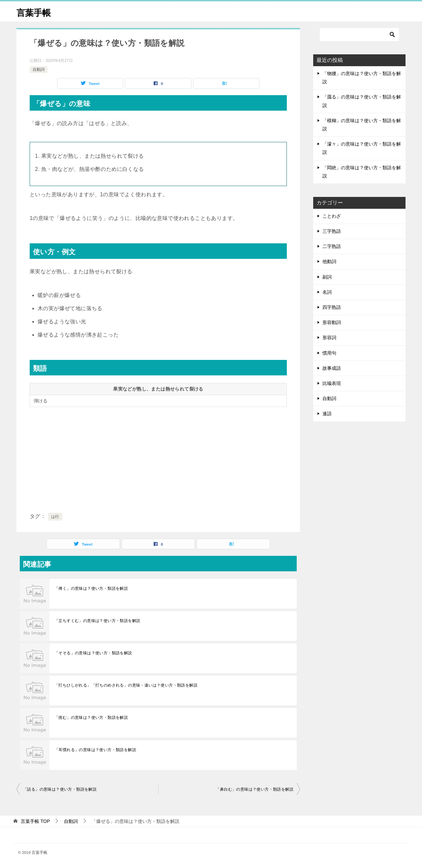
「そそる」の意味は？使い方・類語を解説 (93, 653)
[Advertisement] (158, 458)
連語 (327, 414)
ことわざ (332, 216)
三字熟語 (332, 231)
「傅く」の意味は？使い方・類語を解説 (91, 588)
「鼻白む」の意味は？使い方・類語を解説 (255, 789)
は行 (55, 517)
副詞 (327, 277)
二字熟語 (332, 246)
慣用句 (329, 353)
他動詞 (329, 261)
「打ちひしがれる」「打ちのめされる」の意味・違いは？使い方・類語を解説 (126, 685)
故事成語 (332, 368)
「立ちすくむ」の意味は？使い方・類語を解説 (97, 621)
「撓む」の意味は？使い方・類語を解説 (91, 718)
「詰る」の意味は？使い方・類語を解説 (60, 789)
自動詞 (39, 69)
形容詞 (329, 338)
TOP (35, 821)
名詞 (327, 292)
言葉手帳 (36, 11)
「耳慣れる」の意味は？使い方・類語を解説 (95, 750)
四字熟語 (332, 307)
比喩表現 (332, 383)
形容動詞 (332, 322)
